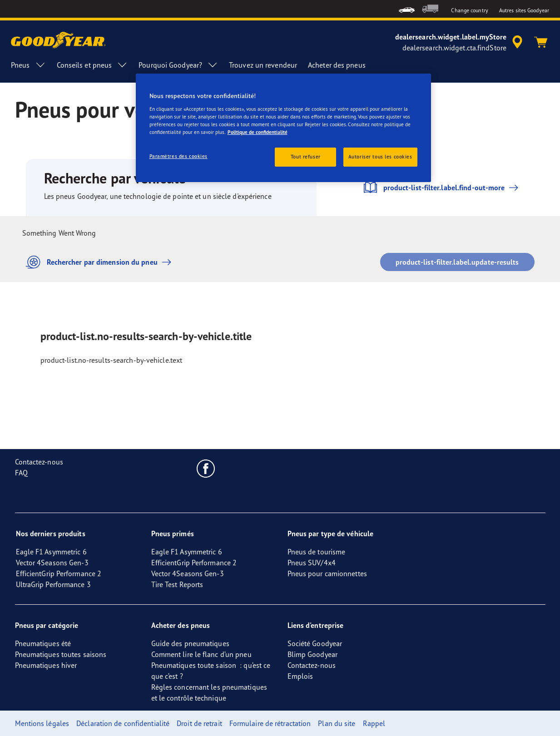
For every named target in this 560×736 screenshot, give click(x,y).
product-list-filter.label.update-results (457, 262)
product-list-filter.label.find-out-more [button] (442, 188)
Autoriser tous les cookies (380, 157)
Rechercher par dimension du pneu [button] (101, 262)
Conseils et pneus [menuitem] (92, 65)
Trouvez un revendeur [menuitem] (263, 65)
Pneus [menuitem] (28, 65)
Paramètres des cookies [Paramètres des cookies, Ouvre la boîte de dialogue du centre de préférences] (179, 156)
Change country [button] (469, 10)
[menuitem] (407, 9)
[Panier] (541, 42)
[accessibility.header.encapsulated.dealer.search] (460, 42)
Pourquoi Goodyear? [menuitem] (178, 65)
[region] (283, 128)
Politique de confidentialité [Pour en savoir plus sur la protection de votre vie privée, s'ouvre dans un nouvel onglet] (258, 132)
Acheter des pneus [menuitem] (337, 65)
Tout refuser (306, 157)
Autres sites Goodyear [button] (524, 10)
